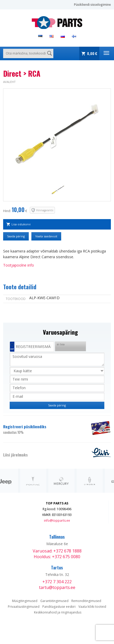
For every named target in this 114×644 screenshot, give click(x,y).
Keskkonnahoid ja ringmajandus (58, 612)
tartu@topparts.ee (57, 587)
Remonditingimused (86, 601)
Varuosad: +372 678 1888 (57, 551)
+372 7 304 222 (57, 582)
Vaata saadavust (46, 236)
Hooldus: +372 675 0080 (57, 557)
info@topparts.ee (57, 520)
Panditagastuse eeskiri (59, 607)
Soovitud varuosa (57, 359)
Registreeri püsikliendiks (44, 429)
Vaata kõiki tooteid (92, 607)
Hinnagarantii (45, 210)
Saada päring (16, 236)
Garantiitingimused (54, 601)
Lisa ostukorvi (21, 224)
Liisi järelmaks (15, 455)
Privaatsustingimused (24, 607)
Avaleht (9, 82)
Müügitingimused (25, 601)
